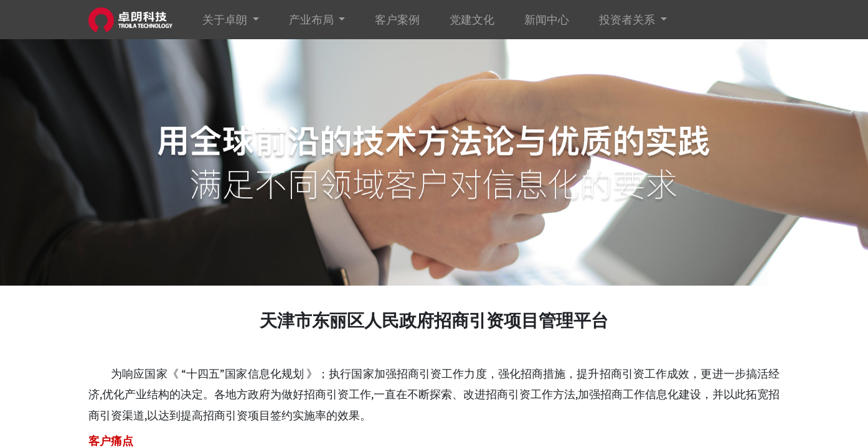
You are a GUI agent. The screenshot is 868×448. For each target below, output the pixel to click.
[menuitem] (397, 20)
